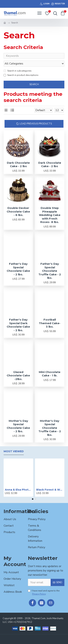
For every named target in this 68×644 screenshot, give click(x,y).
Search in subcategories (18, 71)
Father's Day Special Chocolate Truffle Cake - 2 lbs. (50, 271)
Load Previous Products (36, 124)
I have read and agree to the (44, 592)
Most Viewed (14, 451)
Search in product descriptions (21, 75)
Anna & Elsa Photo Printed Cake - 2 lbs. (18, 490)
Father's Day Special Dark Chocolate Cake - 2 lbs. (18, 325)
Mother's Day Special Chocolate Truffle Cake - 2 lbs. (50, 428)
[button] (33, 499)
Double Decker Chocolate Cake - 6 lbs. (18, 211)
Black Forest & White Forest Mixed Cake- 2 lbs (50, 490)
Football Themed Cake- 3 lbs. (50, 323)
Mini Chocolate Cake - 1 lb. (50, 374)
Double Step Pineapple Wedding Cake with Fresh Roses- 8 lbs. (50, 215)
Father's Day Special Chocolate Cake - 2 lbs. (18, 269)
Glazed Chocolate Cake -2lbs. (18, 375)
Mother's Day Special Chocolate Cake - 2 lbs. (18, 426)
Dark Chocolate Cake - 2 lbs (18, 165)
